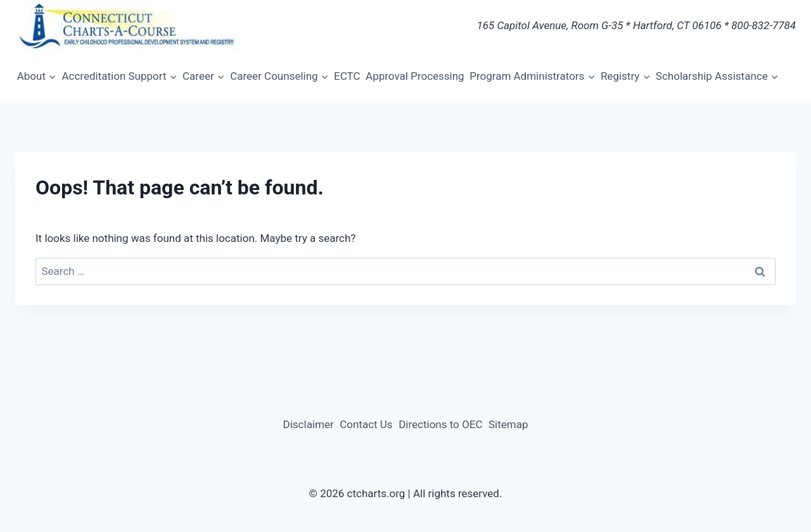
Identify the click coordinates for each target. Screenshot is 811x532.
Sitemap (508, 424)
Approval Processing (415, 76)
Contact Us (366, 424)
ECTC (347, 76)
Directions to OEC (440, 424)
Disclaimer (309, 424)
